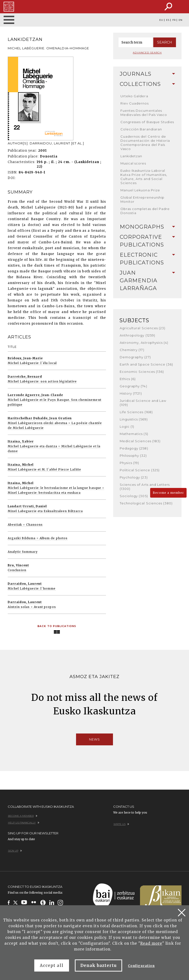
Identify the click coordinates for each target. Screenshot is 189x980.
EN (180, 20)
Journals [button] (147, 74)
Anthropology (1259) (137, 335)
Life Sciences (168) (136, 412)
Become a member (168, 493)
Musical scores (133, 163)
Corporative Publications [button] (147, 241)
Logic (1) (127, 426)
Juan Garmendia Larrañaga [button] (147, 281)
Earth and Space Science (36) (146, 364)
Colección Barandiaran (141, 129)
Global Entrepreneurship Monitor (142, 199)
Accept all (52, 965)
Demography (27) (135, 357)
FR (174, 20)
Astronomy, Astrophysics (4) (144, 343)
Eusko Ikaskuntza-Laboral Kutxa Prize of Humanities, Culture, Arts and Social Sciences (144, 177)
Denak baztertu (99, 965)
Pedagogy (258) (134, 448)
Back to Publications (57, 626)
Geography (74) (133, 386)
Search (165, 42)
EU (161, 20)
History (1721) (131, 393)
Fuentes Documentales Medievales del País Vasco (144, 113)
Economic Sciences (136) (142, 372)
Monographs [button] (147, 227)
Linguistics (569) (134, 419)
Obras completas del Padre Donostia (145, 211)
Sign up (15, 851)
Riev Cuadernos (135, 103)
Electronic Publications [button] (147, 259)
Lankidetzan (131, 156)
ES (168, 20)
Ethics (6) (128, 379)
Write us (121, 824)
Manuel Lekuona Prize (140, 190)
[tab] (147, 74)
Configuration (141, 966)
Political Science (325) (140, 470)
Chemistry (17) (132, 350)
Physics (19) (129, 463)
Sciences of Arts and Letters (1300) (145, 487)
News (94, 739)
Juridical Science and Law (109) (143, 403)
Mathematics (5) (134, 434)
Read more (151, 943)
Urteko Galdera (134, 96)
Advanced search (147, 53)
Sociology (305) (134, 496)
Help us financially (24, 823)
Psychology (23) (134, 477)
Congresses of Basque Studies (147, 122)
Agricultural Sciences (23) (143, 328)
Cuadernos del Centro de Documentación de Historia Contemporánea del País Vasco (145, 143)
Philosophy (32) (133, 456)
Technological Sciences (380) (146, 503)
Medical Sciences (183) (140, 441)
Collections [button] (147, 84)
